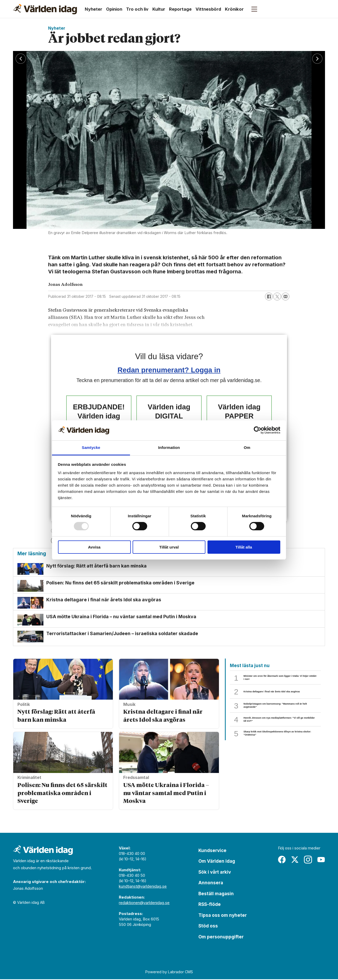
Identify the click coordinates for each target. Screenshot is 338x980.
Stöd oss (208, 927)
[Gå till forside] (45, 9)
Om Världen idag (217, 862)
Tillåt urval (169, 547)
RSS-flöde (210, 905)
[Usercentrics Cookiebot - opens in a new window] (258, 430)
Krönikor (234, 9)
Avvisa (94, 547)
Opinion (114, 9)
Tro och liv (137, 9)
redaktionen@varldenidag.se (144, 903)
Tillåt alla (244, 547)
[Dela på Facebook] (269, 296)
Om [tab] (247, 447)
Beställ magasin (216, 894)
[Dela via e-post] (285, 296)
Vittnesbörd (208, 9)
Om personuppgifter (221, 938)
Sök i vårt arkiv (215, 873)
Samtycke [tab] (91, 447)
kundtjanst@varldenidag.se (143, 887)
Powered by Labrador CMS (169, 973)
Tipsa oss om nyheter (223, 916)
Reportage (180, 9)
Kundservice (212, 851)
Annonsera (211, 884)
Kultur (159, 9)
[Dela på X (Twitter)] (277, 296)
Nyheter (93, 9)
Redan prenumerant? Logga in (169, 370)
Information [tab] (169, 447)
